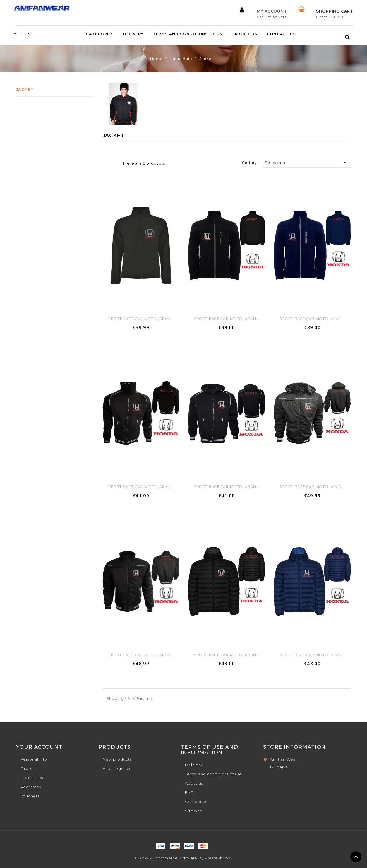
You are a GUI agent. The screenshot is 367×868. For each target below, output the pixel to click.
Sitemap (194, 811)
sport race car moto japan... (141, 319)
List (114, 164)
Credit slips (32, 778)
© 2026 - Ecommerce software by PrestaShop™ (184, 858)
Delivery (133, 34)
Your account (39, 747)
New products (117, 759)
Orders (27, 768)
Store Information (294, 747)
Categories (100, 34)
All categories (117, 768)
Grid (106, 163)
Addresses (31, 787)
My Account (272, 11)
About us (246, 34)
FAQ (190, 792)
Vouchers (30, 796)
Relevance (306, 162)
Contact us (281, 34)
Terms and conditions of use (189, 34)
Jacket (25, 89)
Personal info (34, 759)
